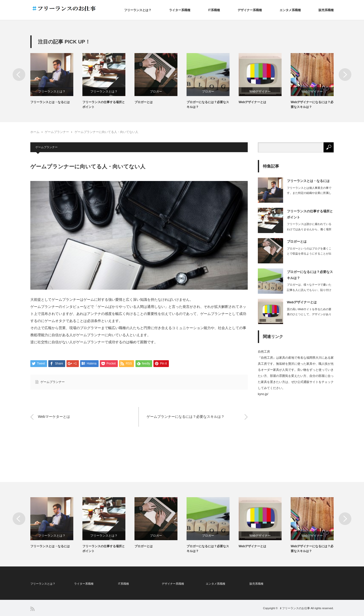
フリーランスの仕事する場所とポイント (104, 105)
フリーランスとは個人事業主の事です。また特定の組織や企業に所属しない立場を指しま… (309, 193)
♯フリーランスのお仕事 (295, 608)
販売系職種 (326, 10)
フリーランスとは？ (138, 10)
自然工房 (264, 352)
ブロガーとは (144, 102)
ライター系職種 (180, 10)
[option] (56, 79)
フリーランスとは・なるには (50, 102)
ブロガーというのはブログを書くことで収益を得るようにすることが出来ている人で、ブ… (309, 254)
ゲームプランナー (57, 132)
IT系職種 (214, 10)
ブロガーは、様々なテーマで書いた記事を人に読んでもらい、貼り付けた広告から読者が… (309, 290)
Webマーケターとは (54, 417)
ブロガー (156, 92)
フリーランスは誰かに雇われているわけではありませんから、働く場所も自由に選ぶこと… (309, 229)
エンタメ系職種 (290, 10)
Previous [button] (19, 75)
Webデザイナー (260, 92)
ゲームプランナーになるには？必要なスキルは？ (186, 417)
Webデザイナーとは (252, 102)
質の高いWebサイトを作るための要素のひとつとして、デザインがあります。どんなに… (309, 314)
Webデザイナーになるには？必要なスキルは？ (312, 105)
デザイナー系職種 (250, 10)
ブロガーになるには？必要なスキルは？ (208, 105)
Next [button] (345, 75)
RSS (32, 609)
